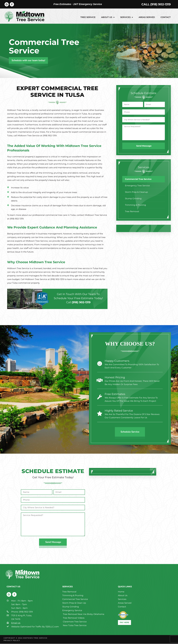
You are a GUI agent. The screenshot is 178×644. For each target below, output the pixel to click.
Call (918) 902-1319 (156, 4)
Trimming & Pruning (135, 205)
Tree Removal (132, 212)
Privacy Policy (12, 641)
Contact (166, 18)
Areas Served (147, 18)
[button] (120, 229)
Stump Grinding (133, 199)
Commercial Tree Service (138, 179)
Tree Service (88, 18)
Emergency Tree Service (137, 186)
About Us (108, 18)
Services (127, 18)
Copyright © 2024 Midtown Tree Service (25, 638)
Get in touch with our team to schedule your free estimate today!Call (78, 298)
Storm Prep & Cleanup (136, 192)
